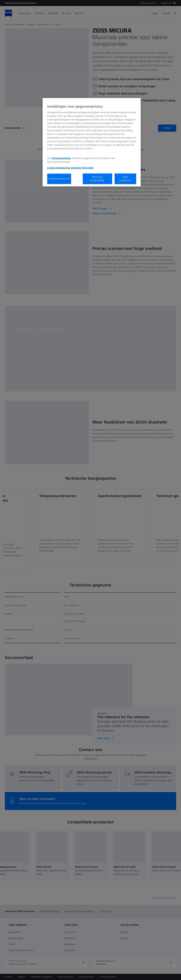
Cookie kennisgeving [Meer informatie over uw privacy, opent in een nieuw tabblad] (59, 168)
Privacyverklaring (62, 158)
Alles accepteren (125, 179)
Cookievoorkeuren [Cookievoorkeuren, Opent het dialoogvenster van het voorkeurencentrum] (59, 179)
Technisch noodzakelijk (97, 179)
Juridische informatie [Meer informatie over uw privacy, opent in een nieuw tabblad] (82, 168)
